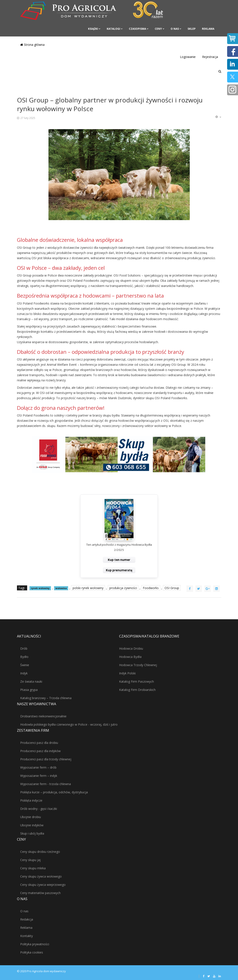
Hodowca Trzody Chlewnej (138, 665)
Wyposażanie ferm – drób (38, 767)
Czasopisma (137, 29)
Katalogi (113, 29)
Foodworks (151, 588)
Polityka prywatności (35, 944)
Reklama (208, 29)
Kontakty (27, 936)
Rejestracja (210, 57)
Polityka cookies (32, 952)
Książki (93, 29)
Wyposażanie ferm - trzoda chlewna (46, 784)
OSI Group (172, 588)
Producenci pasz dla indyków (40, 751)
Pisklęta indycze (31, 800)
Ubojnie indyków (32, 825)
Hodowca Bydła (130, 657)
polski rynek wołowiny (88, 588)
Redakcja (27, 919)
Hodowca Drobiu (131, 648)
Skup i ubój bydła (32, 833)
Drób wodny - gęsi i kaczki (39, 809)
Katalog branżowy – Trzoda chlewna (46, 698)
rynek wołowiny (40, 588)
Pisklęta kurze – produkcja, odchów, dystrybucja (54, 792)
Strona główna (32, 45)
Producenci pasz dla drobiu (39, 743)
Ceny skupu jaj (30, 860)
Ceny (158, 29)
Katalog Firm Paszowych (136, 681)
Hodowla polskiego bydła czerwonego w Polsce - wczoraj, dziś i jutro (69, 724)
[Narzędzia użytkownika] (218, 117)
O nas (175, 29)
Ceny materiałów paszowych (40, 893)
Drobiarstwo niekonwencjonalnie (43, 716)
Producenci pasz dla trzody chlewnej (46, 759)
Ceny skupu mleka (33, 868)
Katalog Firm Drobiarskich (137, 690)
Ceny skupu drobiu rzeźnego (40, 852)
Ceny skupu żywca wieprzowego (43, 885)
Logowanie (188, 57)
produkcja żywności (123, 588)
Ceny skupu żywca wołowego (41, 876)
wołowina (61, 588)
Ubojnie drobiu (31, 817)
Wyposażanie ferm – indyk (39, 776)
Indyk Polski (127, 673)
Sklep (192, 29)
